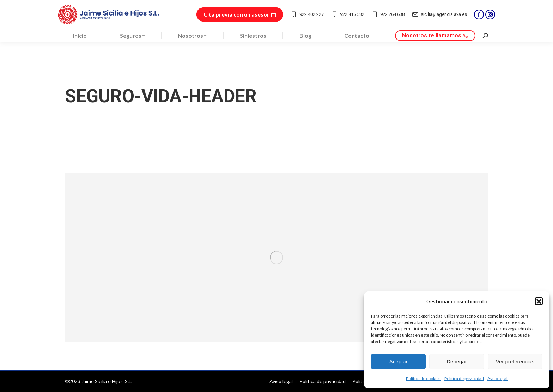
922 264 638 (388, 14)
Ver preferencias (515, 361)
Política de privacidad (464, 378)
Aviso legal (497, 378)
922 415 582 (348, 14)
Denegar (457, 361)
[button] (539, 301)
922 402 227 (307, 14)
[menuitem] (80, 36)
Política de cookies (423, 378)
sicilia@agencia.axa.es (439, 14)
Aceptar (399, 361)
